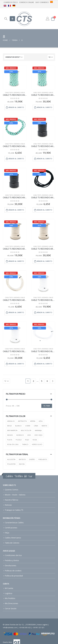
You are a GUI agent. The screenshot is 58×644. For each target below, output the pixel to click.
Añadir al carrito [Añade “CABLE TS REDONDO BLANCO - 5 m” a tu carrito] (44, 364)
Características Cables (14, 523)
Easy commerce (42, 2)
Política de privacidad (14, 576)
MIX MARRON (12, 430)
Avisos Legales (42, 625)
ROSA (35, 440)
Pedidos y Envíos (12, 560)
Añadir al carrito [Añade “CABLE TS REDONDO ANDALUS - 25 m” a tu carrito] (44, 107)
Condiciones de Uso (13, 555)
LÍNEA (36, 426)
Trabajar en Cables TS (14, 510)
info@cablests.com (10, 628)
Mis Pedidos (10, 598)
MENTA (44, 426)
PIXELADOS (43, 459)
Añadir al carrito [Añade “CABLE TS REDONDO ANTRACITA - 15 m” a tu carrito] (44, 159)
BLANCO (18, 426)
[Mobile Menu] (12, 19)
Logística (9, 593)
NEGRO (10, 435)
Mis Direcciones (12, 603)
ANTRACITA (22, 421)
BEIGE (9, 426)
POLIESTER (11, 464)
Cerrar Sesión (11, 608)
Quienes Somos (12, 490)
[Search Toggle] (6, 19)
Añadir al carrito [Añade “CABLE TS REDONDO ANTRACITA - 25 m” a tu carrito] (16, 210)
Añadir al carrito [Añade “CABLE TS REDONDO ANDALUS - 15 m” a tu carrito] (16, 107)
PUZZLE (19, 440)
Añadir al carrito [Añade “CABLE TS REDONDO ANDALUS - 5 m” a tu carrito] (16, 159)
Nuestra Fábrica (12, 500)
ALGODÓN (11, 459)
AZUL (41, 421)
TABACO (25, 444)
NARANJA (38, 430)
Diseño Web (7, 642)
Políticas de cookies (13, 571)
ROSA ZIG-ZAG (13, 444)
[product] (15, 77)
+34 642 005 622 (25, 628)
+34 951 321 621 (38, 628)
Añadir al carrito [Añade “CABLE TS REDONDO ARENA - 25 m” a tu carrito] (44, 261)
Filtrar (47, 406)
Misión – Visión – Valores (15, 495)
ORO (29, 435)
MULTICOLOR (26, 430)
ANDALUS (11, 421)
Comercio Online (27, 2)
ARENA (33, 421)
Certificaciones (11, 528)
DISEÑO (32, 459)
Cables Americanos (13, 538)
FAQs (7, 533)
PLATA (10, 440)
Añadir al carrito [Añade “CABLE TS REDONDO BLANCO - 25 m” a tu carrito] (16, 364)
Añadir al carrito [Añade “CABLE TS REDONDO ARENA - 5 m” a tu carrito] (16, 312)
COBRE (28, 426)
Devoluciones (11, 565)
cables (23, 93)
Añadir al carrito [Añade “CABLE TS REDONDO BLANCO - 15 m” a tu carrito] (44, 312)
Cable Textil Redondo (12, 93)
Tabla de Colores (12, 543)
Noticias (8, 505)
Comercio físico (11, 2)
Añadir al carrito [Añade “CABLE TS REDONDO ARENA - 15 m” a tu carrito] (16, 261)
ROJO (27, 440)
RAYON (22, 464)
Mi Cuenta (9, 588)
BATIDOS (22, 459)
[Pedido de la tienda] (14, 57)
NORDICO (20, 435)
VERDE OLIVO (37, 444)
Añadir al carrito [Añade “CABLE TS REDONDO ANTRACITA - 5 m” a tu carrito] (44, 210)
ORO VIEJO (38, 435)
